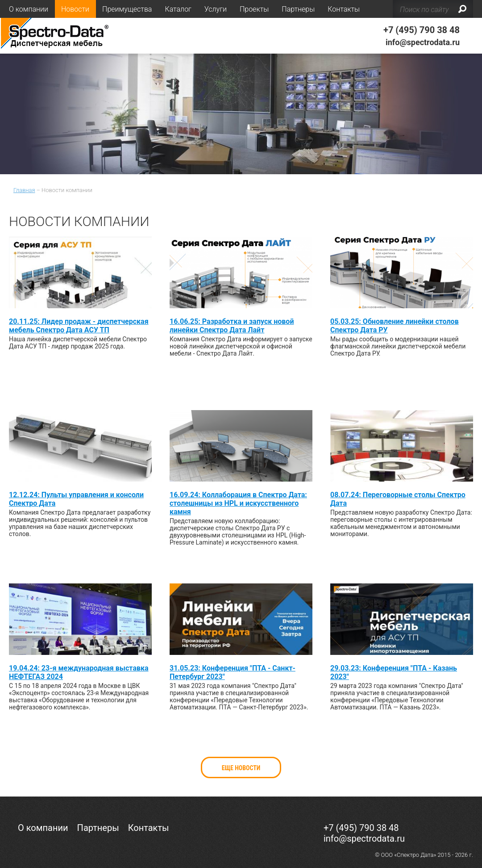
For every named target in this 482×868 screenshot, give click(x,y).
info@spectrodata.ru (423, 42)
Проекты (254, 9)
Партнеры (298, 9)
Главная (24, 190)
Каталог (178, 9)
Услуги (216, 9)
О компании (29, 9)
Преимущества (127, 9)
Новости (75, 9)
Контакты (344, 9)
